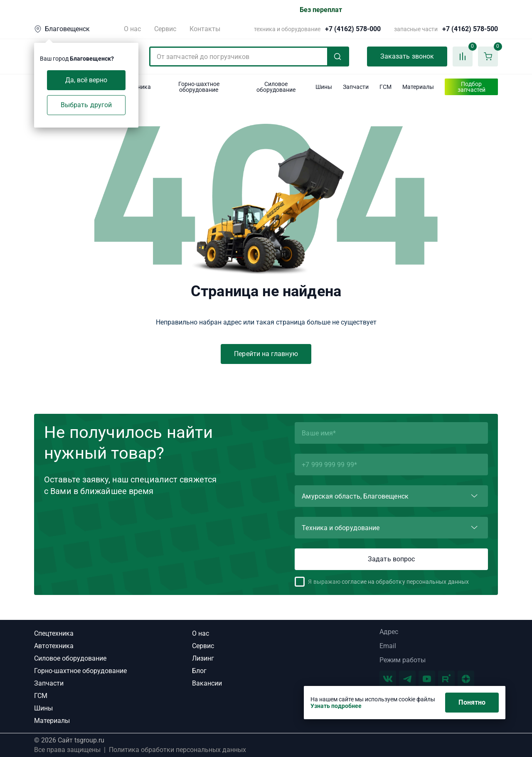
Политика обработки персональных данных (177, 750)
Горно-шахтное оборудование (80, 671)
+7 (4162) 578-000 (353, 29)
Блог (199, 671)
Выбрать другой (86, 105)
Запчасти (49, 683)
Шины (43, 708)
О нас (132, 29)
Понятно (472, 702)
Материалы (52, 721)
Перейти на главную (266, 354)
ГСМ (41, 696)
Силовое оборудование (70, 658)
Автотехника (54, 646)
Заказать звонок (407, 56)
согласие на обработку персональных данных (405, 582)
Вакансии (207, 683)
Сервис (165, 29)
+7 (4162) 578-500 (470, 29)
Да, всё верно (86, 80)
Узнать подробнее (336, 706)
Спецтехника (54, 633)
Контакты (205, 29)
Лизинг (203, 658)
